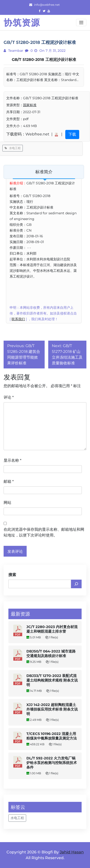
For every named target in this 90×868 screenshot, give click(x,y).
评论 (9, 397)
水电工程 (13, 148)
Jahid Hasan (72, 852)
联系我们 (18, 319)
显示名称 (12, 460)
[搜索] (76, 584)
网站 (7, 503)
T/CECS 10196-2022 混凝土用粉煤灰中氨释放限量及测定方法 (52, 736)
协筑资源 (22, 23)
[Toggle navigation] (81, 23)
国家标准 (30, 105)
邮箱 (9, 481)
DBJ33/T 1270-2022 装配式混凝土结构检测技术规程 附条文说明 (52, 680)
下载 (72, 134)
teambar (15, 51)
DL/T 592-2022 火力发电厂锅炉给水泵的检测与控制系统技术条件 (52, 763)
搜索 (12, 575)
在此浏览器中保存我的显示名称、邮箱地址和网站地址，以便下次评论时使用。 (44, 532)
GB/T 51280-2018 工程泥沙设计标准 (44, 60)
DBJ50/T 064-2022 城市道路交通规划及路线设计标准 (51, 654)
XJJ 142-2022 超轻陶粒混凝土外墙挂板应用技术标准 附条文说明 (52, 709)
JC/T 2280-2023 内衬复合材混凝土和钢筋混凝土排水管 (52, 629)
